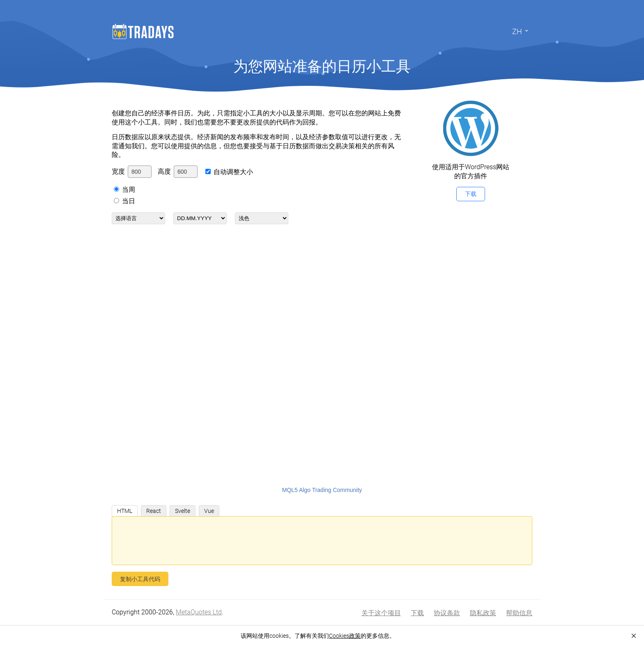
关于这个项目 (381, 613)
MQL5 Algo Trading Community (322, 490)
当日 (129, 201)
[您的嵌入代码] (322, 541)
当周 (129, 190)
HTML (125, 511)
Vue (209, 511)
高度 (164, 171)
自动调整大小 (233, 172)
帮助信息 (519, 613)
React (154, 511)
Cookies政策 (345, 636)
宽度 (118, 171)
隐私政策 (483, 613)
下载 (471, 194)
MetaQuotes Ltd (199, 612)
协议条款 (447, 613)
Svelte (183, 511)
